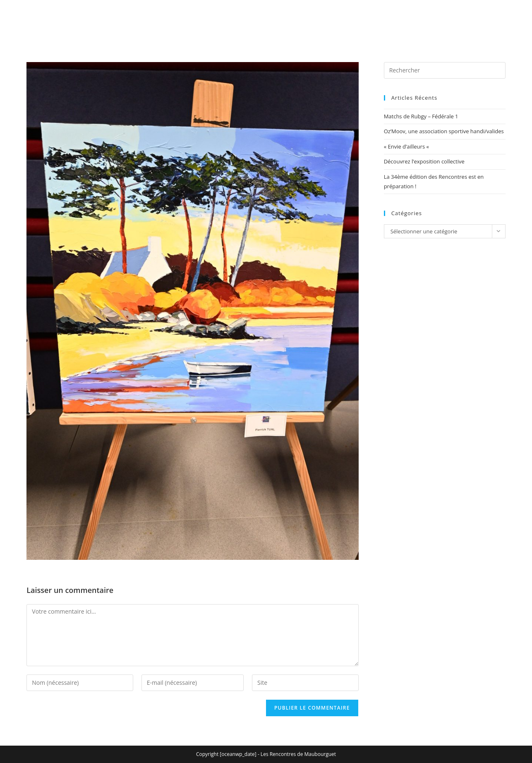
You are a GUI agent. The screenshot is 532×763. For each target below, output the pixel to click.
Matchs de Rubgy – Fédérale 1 (421, 116)
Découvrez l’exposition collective (424, 161)
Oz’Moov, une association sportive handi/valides (444, 131)
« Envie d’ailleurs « (407, 146)
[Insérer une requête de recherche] (445, 70)
